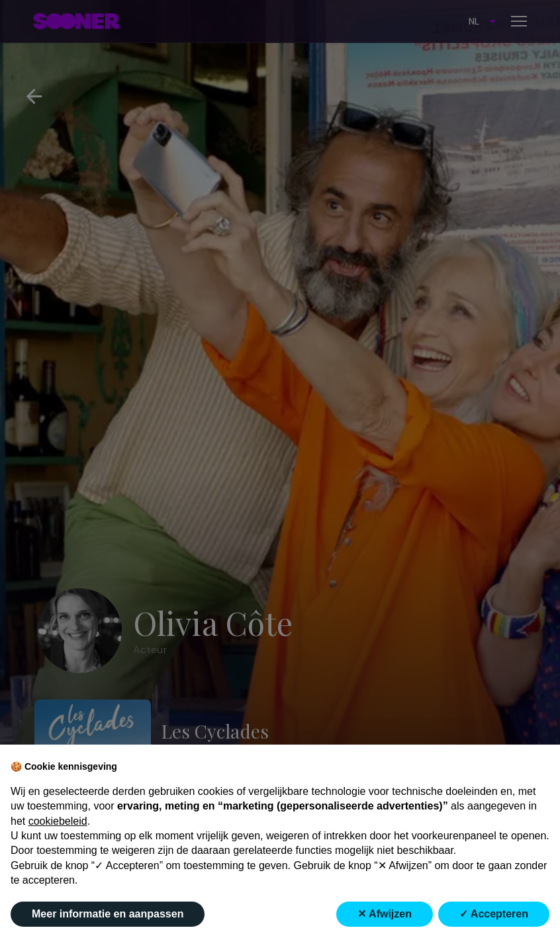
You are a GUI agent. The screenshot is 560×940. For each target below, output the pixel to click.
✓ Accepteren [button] (494, 914)
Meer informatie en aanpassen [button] (108, 914)
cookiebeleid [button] (58, 821)
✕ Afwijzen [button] (385, 914)
